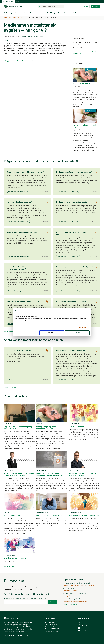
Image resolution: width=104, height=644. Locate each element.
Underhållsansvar (13, 380)
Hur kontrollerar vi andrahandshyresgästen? (73, 202)
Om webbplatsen (9, 635)
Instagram (85, 631)
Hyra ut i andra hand (76, 427)
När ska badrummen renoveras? (19, 350)
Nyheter (18, 2)
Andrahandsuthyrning (81, 83)
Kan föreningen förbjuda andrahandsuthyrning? (75, 267)
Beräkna (53, 602)
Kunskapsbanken (21, 13)
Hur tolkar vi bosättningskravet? (19, 202)
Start (5, 18)
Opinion (76, 13)
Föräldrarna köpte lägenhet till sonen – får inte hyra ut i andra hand (19, 474)
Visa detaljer (82, 327)
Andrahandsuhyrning (12, 516)
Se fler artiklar (9, 566)
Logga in (85, 7)
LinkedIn (84, 628)
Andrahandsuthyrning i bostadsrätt (33, 36)
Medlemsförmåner (64, 13)
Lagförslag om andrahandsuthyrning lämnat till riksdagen (18, 428)
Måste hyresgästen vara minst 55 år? (71, 350)
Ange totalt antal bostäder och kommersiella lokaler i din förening (25, 598)
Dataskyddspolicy (22, 635)
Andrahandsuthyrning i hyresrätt (67, 380)
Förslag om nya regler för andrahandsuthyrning (46, 428)
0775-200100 (55, 629)
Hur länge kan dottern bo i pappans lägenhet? (74, 172)
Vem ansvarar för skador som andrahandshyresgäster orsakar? (49, 474)
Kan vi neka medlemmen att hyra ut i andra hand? (25, 172)
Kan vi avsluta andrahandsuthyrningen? (71, 301)
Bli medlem (96, 7)
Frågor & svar (22, 18)
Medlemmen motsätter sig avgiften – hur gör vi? (43, 18)
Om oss (84, 13)
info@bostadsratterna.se (53, 631)
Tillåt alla (77, 333)
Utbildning (51, 13)
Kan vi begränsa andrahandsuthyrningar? (22, 232)
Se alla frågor (9, 388)
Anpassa (52, 333)
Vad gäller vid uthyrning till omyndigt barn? (23, 301)
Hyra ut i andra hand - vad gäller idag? (85, 126)
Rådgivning (8, 13)
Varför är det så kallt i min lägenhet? (50, 516)
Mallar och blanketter (37, 13)
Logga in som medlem (14, 61)
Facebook (85, 625)
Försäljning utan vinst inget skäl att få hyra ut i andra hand (83, 474)
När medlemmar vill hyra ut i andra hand (84, 516)
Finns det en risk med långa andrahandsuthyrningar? (17, 268)
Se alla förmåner (69, 605)
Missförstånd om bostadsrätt (15, 558)
